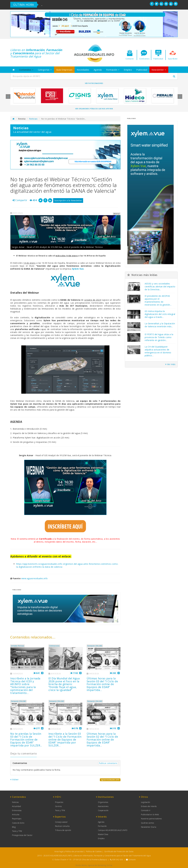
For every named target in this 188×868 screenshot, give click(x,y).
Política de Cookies (94, 851)
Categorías (45, 70)
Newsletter (159, 70)
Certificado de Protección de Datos (119, 851)
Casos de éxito (18, 823)
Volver (14, 779)
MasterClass (103, 834)
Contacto (132, 860)
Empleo (128, 70)
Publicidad (142, 70)
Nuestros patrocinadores (151, 819)
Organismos (103, 802)
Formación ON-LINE (95, 646)
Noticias (33, 119)
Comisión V (146, 810)
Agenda (98, 70)
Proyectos (59, 802)
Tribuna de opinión (63, 830)
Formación (113, 70)
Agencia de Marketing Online (100, 865)
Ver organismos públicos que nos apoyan (94, 109)
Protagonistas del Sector (22, 835)
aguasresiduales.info (110, 780)
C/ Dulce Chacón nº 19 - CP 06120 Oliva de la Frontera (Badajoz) (80, 860)
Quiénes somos (148, 823)
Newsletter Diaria (149, 827)
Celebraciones (54, 646)
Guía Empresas (64, 70)
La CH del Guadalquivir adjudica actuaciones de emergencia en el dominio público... (158, 351)
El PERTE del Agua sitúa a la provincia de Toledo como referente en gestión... (159, 337)
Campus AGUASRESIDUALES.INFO (113, 830)
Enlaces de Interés (149, 806)
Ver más (170, 364)
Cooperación (103, 810)
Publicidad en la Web (150, 815)
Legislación (146, 802)
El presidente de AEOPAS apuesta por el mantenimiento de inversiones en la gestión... (158, 300)
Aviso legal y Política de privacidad (69, 851)
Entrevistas (17, 810)
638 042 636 (118, 860)
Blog (14, 827)
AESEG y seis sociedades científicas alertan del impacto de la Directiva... (160, 287)
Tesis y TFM (17, 831)
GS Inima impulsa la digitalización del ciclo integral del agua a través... (160, 314)
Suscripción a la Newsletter (68, 200)
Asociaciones (103, 806)
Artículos (16, 815)
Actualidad (16, 806)
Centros (58, 806)
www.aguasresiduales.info (35, 578)
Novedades (83, 70)
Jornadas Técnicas (17, 646)
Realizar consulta (62, 826)
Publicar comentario (108, 763)
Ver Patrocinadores (94, 83)
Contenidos (26, 70)
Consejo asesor (61, 822)
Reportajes (17, 819)
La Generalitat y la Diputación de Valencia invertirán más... (160, 325)
